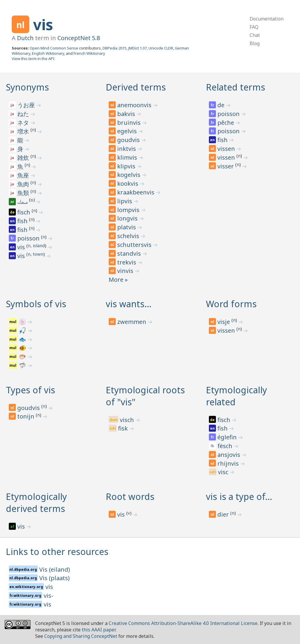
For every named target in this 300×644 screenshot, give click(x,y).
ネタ (24, 123)
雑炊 (24, 158)
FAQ (254, 27)
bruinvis (130, 123)
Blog (255, 43)
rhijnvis (229, 463)
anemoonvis (135, 105)
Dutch (25, 38)
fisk (124, 428)
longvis (128, 218)
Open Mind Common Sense (54, 48)
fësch (226, 446)
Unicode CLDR (161, 48)
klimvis (128, 157)
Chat (255, 35)
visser (226, 166)
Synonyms (27, 87)
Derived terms (136, 87)
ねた (24, 114)
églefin (228, 437)
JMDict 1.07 (138, 48)
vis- (48, 596)
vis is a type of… (239, 497)
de (222, 105)
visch (128, 420)
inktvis (127, 149)
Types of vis (30, 390)
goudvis (129, 140)
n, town (36, 254)
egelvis (128, 131)
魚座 (24, 175)
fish (23, 221)
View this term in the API (33, 59)
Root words (130, 497)
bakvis (127, 114)
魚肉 (24, 184)
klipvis (127, 166)
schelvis (129, 236)
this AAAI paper (99, 630)
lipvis (125, 201)
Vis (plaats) (54, 578)
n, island (36, 245)
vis (43, 25)
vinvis (126, 271)
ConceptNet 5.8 (79, 38)
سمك (23, 203)
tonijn (27, 416)
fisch (24, 212)
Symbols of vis (36, 304)
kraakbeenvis (137, 192)
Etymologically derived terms (36, 503)
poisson (29, 238)
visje (224, 322)
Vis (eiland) (55, 569)
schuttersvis (135, 245)
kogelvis (129, 175)
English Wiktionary (48, 53)
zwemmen (132, 322)
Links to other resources (57, 552)
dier (224, 514)
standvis (130, 253)
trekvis (127, 262)
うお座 (27, 105)
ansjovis (230, 455)
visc (224, 472)
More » (118, 280)
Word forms (231, 304)
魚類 (24, 193)
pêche (226, 123)
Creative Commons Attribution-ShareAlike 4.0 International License (183, 623)
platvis (127, 227)
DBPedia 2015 (115, 48)
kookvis (128, 183)
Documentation (267, 19)
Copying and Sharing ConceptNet (81, 636)
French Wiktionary (89, 53)
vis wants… (129, 304)
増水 (24, 131)
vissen (227, 149)
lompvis (129, 210)
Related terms (236, 87)
